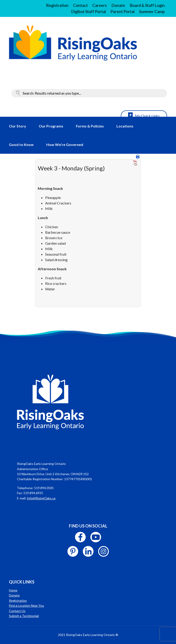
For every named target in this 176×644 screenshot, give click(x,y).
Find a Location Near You (26, 606)
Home (13, 590)
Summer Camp (152, 11)
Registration (57, 5)
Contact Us (17, 611)
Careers (100, 5)
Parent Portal (122, 11)
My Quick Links (147, 116)
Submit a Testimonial (24, 616)
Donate (118, 5)
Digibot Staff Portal (88, 11)
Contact (80, 5)
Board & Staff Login (147, 5)
